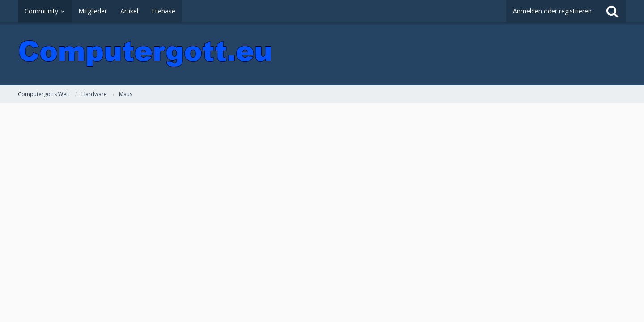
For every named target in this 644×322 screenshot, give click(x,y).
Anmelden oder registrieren (552, 11)
